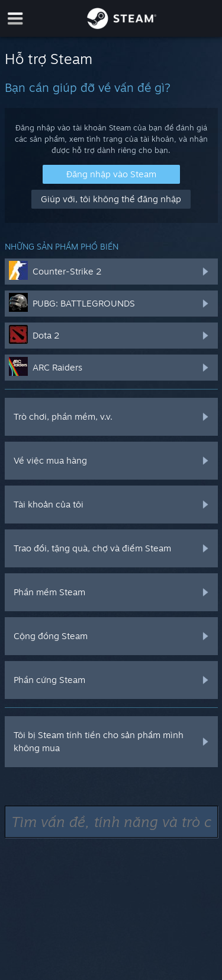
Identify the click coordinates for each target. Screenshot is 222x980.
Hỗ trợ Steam (49, 59)
